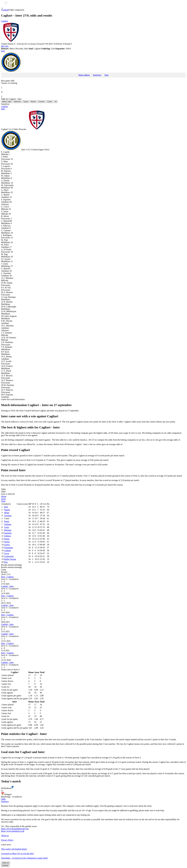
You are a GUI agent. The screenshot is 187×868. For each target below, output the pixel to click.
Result (33, 102)
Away (4, 499)
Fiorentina (8, 548)
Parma (7, 539)
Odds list (6, 863)
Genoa (7, 545)
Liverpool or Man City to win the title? (18, 854)
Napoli (7, 510)
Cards (50, 102)
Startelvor (97, 75)
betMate (5, 866)
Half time (17, 102)
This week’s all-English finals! (14, 849)
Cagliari (93, 31)
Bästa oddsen (84, 75)
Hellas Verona (10, 559)
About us (5, 836)
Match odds (7, 102)
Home (4, 496)
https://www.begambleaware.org (15, 829)
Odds (3, 799)
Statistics (5, 801)
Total (3, 501)
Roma (7, 521)
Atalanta (8, 524)
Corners (41, 102)
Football (5, 10)
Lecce (7, 553)
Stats (106, 75)
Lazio (6, 527)
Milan (7, 513)
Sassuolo (8, 533)
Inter (93, 61)
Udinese (8, 536)
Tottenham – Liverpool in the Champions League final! (24, 858)
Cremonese (9, 556)
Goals (26, 102)
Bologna (8, 530)
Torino (7, 542)
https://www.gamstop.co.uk (13, 831)
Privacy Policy (7, 840)
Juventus (8, 516)
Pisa (6, 562)
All (56, 102)
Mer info (5, 46)
